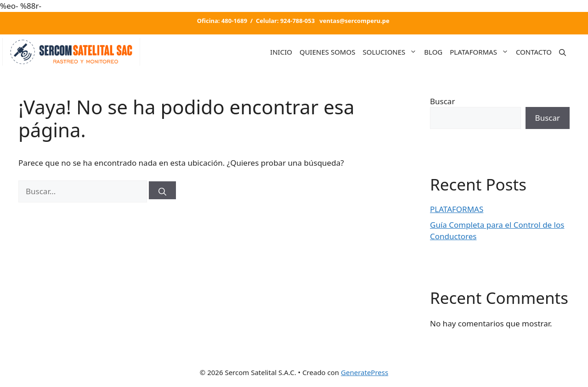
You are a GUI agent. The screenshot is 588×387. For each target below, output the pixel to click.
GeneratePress (365, 372)
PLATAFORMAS (481, 52)
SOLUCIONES (391, 52)
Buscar (442, 101)
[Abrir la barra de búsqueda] (563, 52)
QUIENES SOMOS (328, 52)
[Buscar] (162, 190)
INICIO (281, 52)
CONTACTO (534, 52)
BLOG (433, 52)
